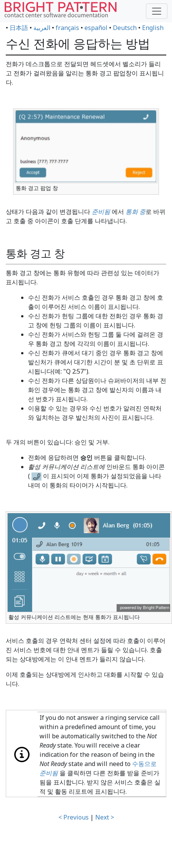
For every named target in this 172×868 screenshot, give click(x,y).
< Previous (74, 817)
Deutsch (125, 28)
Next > (105, 817)
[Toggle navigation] (157, 11)
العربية (42, 28)
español (96, 28)
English (153, 28)
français (67, 28)
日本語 (19, 28)
